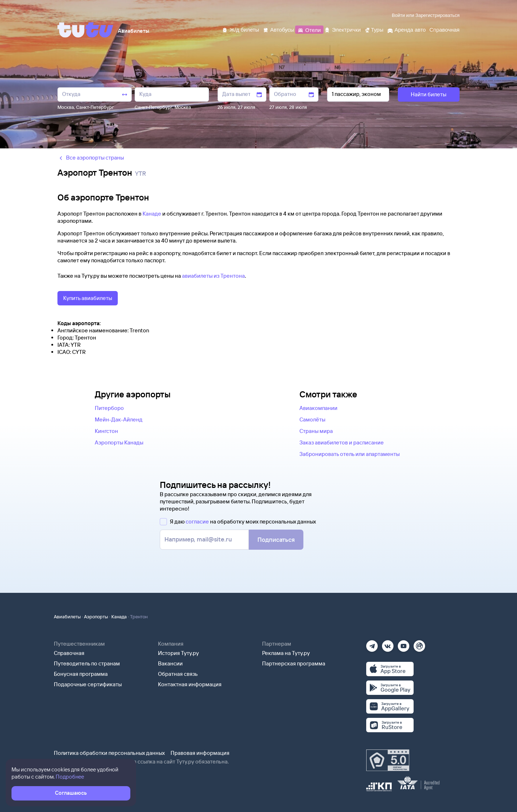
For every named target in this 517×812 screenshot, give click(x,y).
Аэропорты (96, 617)
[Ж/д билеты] (240, 29)
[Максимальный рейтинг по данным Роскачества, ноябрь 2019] (388, 760)
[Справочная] (444, 29)
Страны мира (316, 431)
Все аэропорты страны (91, 158)
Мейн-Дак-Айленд (119, 419)
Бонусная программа (81, 674)
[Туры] (374, 29)
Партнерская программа (294, 663)
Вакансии (170, 663)
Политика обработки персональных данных (109, 753)
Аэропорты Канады (119, 442)
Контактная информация (190, 684)
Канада (119, 617)
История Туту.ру (178, 653)
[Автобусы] (279, 29)
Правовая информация (200, 753)
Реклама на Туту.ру (286, 653)
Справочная (69, 653)
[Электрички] (342, 29)
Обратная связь (178, 674)
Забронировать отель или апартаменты (350, 454)
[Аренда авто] (406, 29)
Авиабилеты (67, 617)
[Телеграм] (372, 644)
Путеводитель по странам (87, 663)
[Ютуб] (404, 644)
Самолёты (312, 419)
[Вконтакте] (388, 644)
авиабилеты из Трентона (213, 276)
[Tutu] (85, 30)
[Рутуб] (419, 644)
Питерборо (109, 408)
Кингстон (106, 431)
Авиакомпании (318, 408)
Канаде (152, 214)
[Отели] (309, 29)
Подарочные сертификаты (88, 684)
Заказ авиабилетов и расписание (342, 442)
